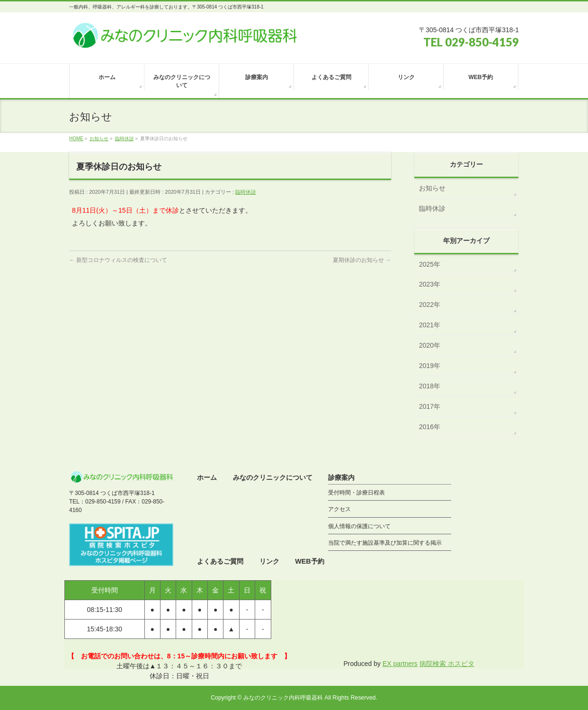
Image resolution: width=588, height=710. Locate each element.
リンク (269, 561)
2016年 (430, 427)
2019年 (430, 366)
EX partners (400, 664)
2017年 (430, 406)
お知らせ (432, 188)
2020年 (430, 345)
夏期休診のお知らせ (362, 260)
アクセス (339, 509)
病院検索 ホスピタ (447, 664)
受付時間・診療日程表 (356, 493)
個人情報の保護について (359, 526)
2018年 (430, 386)
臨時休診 (246, 192)
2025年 (430, 264)
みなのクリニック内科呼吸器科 (283, 698)
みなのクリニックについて (273, 477)
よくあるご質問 (220, 561)
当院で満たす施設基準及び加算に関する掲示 (385, 543)
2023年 (430, 284)
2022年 (430, 305)
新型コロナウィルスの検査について (118, 260)
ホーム (207, 477)
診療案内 (341, 477)
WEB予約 (310, 561)
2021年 (430, 325)
